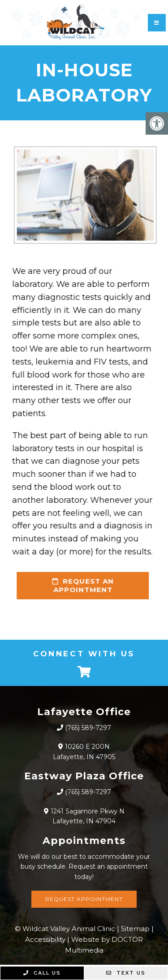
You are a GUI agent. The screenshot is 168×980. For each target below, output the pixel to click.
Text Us (126, 973)
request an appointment (80, 586)
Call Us (42, 973)
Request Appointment (84, 899)
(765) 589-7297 (88, 728)
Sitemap (135, 929)
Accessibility (45, 939)
